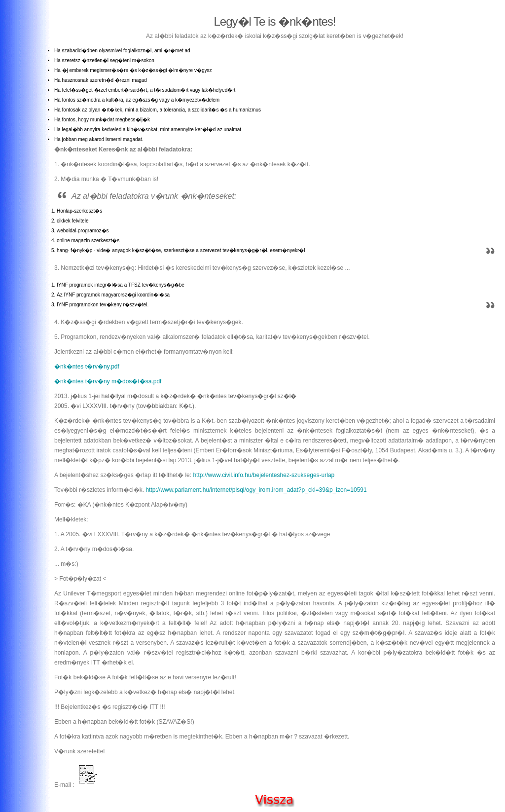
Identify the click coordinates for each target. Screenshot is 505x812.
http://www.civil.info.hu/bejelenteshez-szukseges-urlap (263, 475)
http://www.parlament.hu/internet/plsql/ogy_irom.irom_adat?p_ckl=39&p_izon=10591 (256, 490)
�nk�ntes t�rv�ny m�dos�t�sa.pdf (108, 381)
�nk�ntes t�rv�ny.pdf (87, 367)
